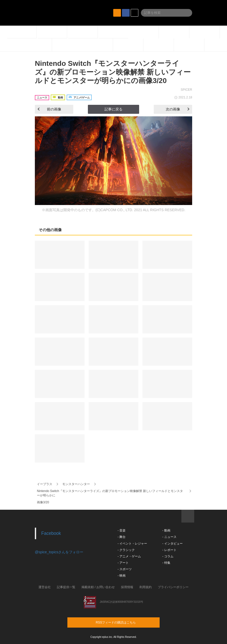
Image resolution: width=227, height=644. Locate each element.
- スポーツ (125, 569)
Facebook (51, 533)
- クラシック (126, 550)
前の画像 (49, 109)
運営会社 (45, 587)
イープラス (45, 484)
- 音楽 (122, 530)
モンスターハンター (76, 484)
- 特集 (166, 563)
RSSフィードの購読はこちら (123, 622)
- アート (123, 563)
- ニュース (169, 537)
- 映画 (122, 576)
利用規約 (146, 587)
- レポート (169, 550)
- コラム (168, 556)
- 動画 (166, 530)
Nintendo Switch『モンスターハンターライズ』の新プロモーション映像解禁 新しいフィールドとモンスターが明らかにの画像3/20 (113, 72)
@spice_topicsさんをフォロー (59, 552)
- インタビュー (172, 544)
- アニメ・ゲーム (129, 556)
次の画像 (178, 109)
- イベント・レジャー (132, 544)
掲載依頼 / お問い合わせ (98, 587)
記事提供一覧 (66, 587)
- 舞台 (122, 537)
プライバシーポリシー (173, 587)
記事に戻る (114, 109)
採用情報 (127, 587)
